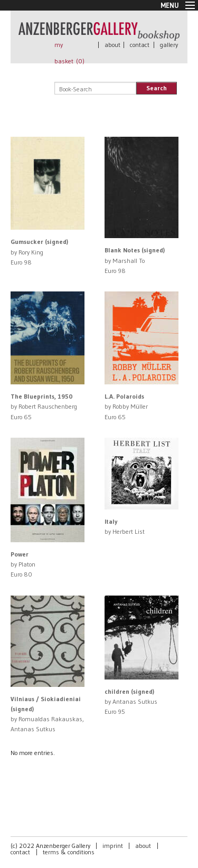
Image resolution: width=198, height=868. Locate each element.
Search (157, 88)
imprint (113, 846)
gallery (169, 45)
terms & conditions (69, 852)
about (112, 45)
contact (140, 45)
